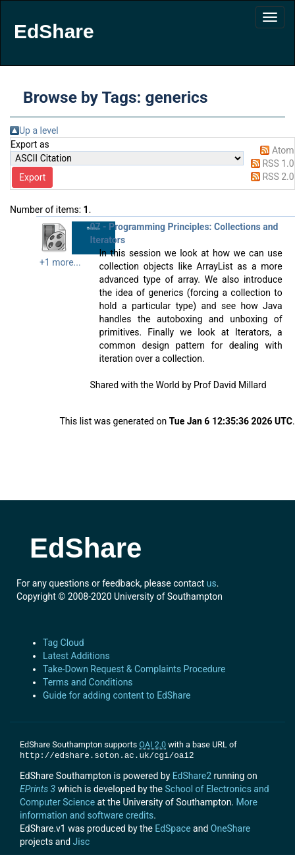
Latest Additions (76, 656)
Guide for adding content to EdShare (117, 695)
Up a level (39, 130)
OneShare (230, 828)
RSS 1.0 (278, 163)
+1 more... (60, 262)
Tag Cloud (64, 643)
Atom (283, 150)
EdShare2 (192, 776)
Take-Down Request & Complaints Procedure (134, 669)
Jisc (82, 842)
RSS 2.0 (278, 177)
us (212, 583)
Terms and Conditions (88, 682)
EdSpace (173, 828)
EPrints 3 (38, 789)
